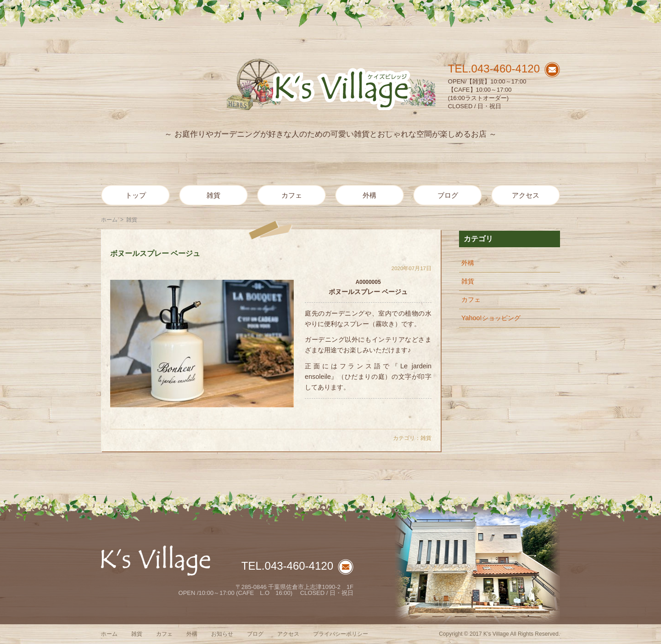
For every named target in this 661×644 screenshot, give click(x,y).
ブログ (448, 195)
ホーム (109, 220)
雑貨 (213, 195)
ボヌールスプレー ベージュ (155, 253)
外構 (370, 195)
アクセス (526, 195)
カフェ (292, 195)
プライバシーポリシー (341, 634)
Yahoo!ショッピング (491, 318)
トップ (136, 195)
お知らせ (222, 634)
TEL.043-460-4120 (494, 69)
